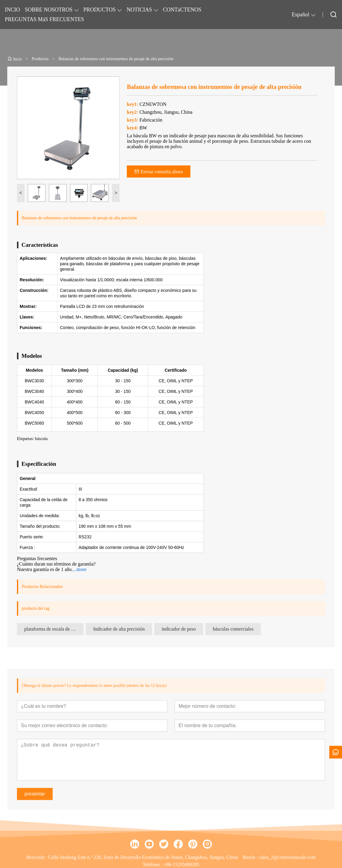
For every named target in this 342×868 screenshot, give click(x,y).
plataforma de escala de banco (53, 629)
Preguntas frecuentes (37, 558)
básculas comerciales (233, 629)
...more (80, 569)
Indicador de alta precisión (119, 629)
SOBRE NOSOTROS (49, 10)
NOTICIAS (139, 10)
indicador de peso (179, 629)
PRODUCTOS (100, 10)
